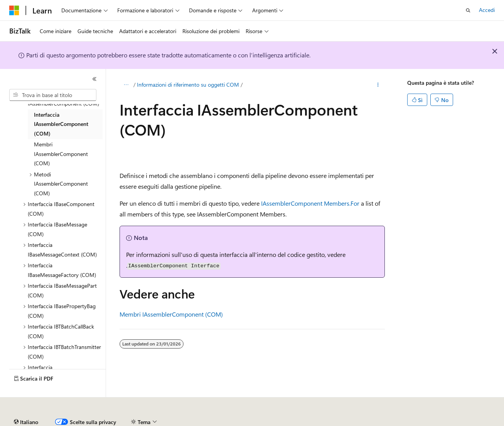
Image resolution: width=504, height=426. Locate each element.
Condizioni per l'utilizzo (455, 422)
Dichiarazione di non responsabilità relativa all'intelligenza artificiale (88, 422)
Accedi (487, 10)
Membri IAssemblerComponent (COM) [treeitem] (61, 154)
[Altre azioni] (378, 85)
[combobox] (53, 95)
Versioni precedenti (198, 422)
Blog (235, 422)
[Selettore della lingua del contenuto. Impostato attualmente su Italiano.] (26, 404)
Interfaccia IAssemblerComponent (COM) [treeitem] (61, 124)
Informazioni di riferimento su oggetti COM (188, 85)
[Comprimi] (94, 79)
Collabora (266, 422)
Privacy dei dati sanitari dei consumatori (366, 422)
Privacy (295, 422)
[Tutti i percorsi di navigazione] (126, 85)
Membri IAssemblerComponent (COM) (171, 314)
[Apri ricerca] (468, 10)
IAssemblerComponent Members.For (310, 203)
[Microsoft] (14, 10)
